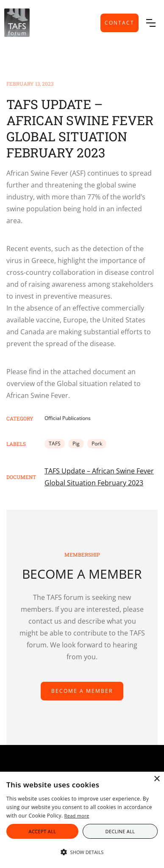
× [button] (157, 779)
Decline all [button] (120, 831)
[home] (17, 23)
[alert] (82, 820)
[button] (151, 23)
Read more (77, 816)
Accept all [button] (43, 831)
